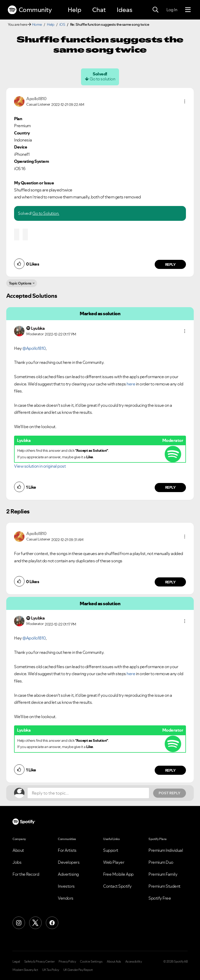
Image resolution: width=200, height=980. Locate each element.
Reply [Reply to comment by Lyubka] (170, 487)
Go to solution (102, 79)
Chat (99, 10)
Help (74, 10)
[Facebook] (52, 923)
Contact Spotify (117, 886)
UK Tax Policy (51, 970)
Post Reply (170, 793)
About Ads (114, 962)
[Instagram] (19, 923)
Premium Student (164, 886)
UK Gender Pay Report (78, 970)
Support (111, 850)
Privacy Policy (67, 962)
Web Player (114, 862)
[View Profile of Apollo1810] (36, 99)
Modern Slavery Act (25, 970)
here (131, 384)
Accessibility (134, 962)
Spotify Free (160, 898)
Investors (66, 886)
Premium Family (163, 874)
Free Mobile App (118, 874)
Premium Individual (166, 850)
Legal (16, 962)
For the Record (26, 874)
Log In (172, 10)
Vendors (66, 898)
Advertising (68, 874)
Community (30, 10)
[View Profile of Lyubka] (38, 328)
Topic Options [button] (20, 283)
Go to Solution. (46, 213)
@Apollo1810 (34, 348)
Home (37, 24)
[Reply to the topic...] (88, 793)
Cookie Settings (91, 962)
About (18, 850)
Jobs (17, 862)
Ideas (124, 10)
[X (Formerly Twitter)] (35, 923)
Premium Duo (161, 862)
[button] (185, 101)
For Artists (67, 850)
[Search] (155, 10)
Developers (69, 862)
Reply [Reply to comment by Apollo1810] (170, 265)
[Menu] (188, 10)
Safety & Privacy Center (39, 962)
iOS (62, 24)
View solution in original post (40, 466)
